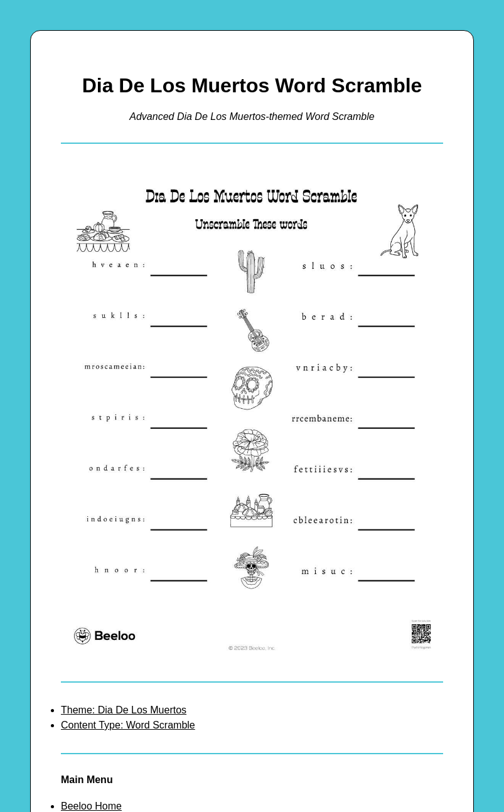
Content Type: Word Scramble (128, 725)
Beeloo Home (91, 806)
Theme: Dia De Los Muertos (124, 710)
